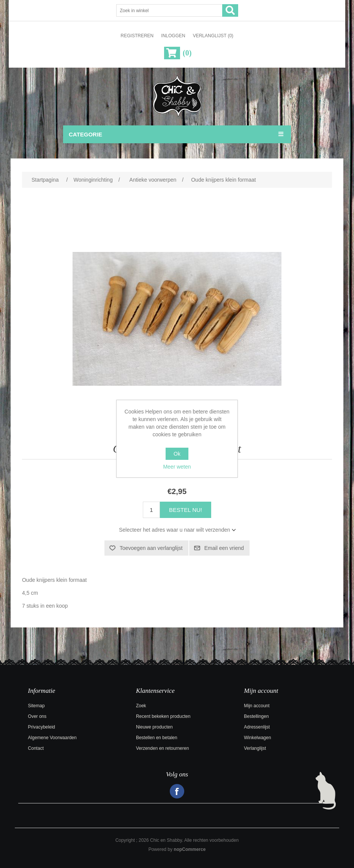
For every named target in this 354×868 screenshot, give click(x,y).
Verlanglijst (255, 748)
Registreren (137, 36)
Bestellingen (256, 716)
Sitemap (36, 706)
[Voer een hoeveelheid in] (151, 510)
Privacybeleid (42, 727)
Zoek (141, 706)
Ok (177, 454)
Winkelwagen (257, 738)
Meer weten (177, 467)
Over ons (37, 716)
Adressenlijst (257, 727)
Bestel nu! (186, 510)
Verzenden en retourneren (162, 748)
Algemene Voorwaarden (52, 738)
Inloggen (173, 36)
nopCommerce (190, 849)
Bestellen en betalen (157, 738)
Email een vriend (224, 548)
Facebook (177, 791)
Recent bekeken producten (163, 716)
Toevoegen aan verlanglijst (151, 548)
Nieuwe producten (154, 727)
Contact (36, 748)
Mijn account (257, 706)
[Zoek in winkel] (169, 10)
